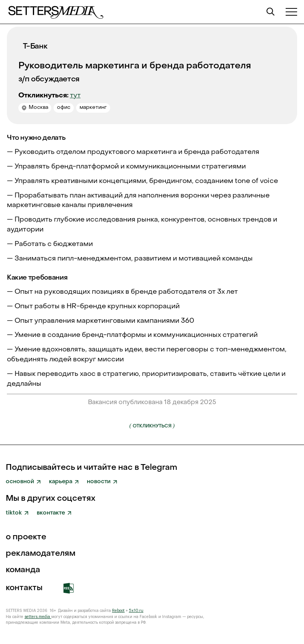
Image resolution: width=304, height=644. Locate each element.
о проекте (26, 538)
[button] (291, 12)
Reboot (118, 611)
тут (75, 96)
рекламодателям (41, 554)
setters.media (38, 617)
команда (23, 570)
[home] (55, 12)
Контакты (24, 588)
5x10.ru (136, 611)
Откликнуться (152, 426)
